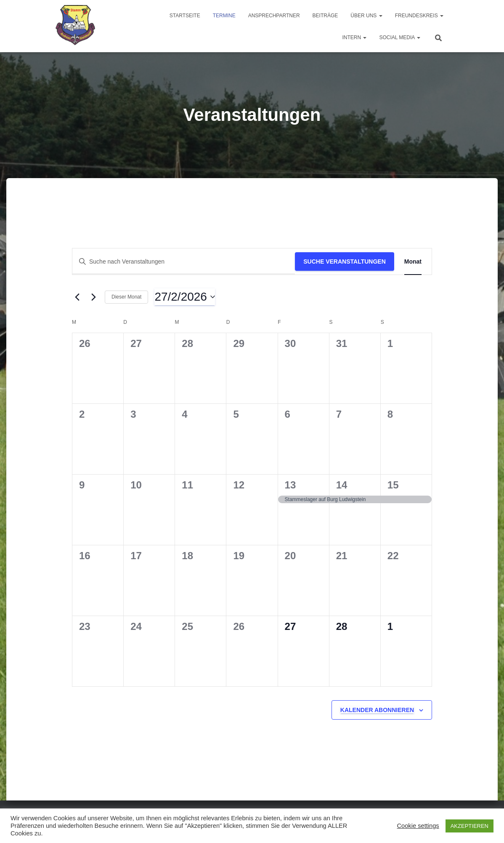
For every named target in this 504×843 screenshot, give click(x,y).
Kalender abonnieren (377, 710)
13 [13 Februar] (290, 485)
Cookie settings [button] (418, 826)
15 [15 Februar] (393, 485)
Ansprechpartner (274, 16)
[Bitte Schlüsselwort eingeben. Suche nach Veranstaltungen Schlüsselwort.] (184, 262)
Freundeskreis (419, 16)
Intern (354, 37)
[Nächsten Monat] (93, 297)
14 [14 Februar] (342, 485)
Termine (224, 16)
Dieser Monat (126, 297)
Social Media (400, 37)
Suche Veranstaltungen (345, 261)
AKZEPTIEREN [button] (470, 826)
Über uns (366, 16)
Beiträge (325, 16)
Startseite (185, 16)
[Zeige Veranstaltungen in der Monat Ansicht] (413, 262)
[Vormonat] (77, 297)
